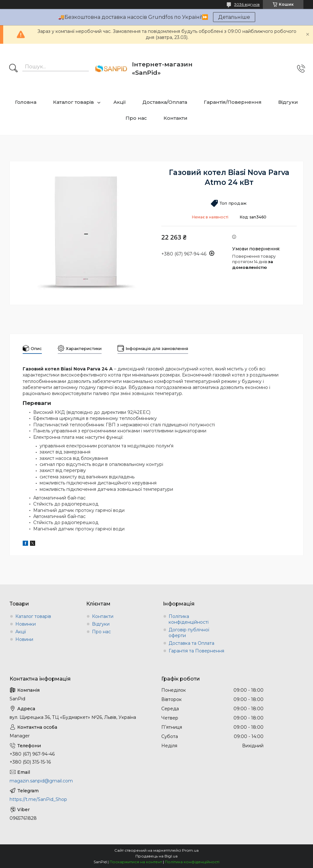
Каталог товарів (73, 102)
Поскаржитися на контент (136, 862)
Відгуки (288, 102)
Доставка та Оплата (191, 643)
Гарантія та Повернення (196, 651)
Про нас (136, 118)
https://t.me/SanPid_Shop (38, 799)
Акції (120, 102)
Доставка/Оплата (165, 102)
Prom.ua (190, 850)
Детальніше (234, 17)
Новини (24, 639)
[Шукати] (13, 69)
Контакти (176, 118)
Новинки (26, 624)
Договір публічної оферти (189, 633)
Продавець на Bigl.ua (156, 856)
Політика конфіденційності (189, 619)
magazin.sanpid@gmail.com (41, 781)
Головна (26, 102)
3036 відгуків (247, 4)
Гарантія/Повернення (233, 102)
